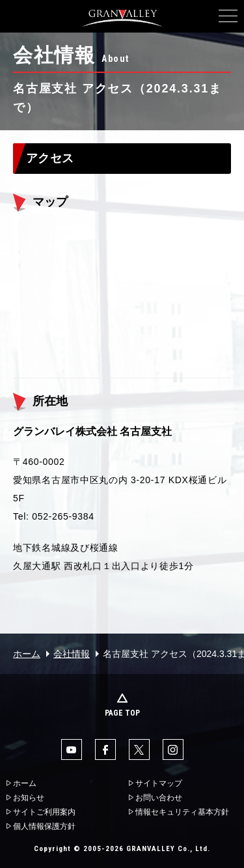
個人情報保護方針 (44, 826)
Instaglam (173, 749)
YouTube (72, 749)
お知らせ (29, 798)
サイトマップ (159, 783)
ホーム (27, 654)
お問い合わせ (159, 798)
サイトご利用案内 (44, 812)
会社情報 (72, 654)
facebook (105, 749)
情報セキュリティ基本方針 (182, 812)
